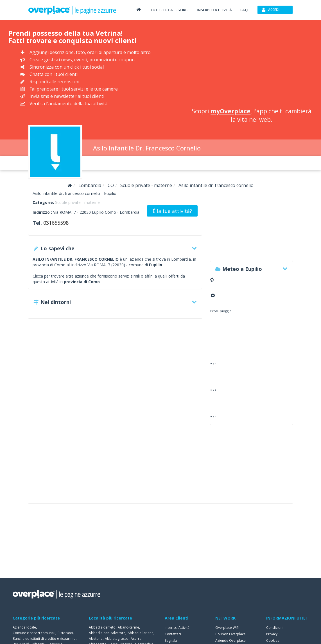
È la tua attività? (172, 211)
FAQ (244, 10)
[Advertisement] (252, 65)
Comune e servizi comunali (34, 633)
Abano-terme (128, 627)
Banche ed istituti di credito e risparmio (44, 639)
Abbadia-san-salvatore (107, 633)
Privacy (272, 634)
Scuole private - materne (77, 202)
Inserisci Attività (177, 628)
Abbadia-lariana (141, 633)
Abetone (96, 639)
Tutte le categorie (169, 10)
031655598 (56, 223)
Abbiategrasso (117, 639)
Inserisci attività (214, 10)
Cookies (273, 640)
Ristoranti (65, 633)
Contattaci (173, 634)
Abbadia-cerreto (102, 627)
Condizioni (275, 628)
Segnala (171, 640)
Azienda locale (24, 627)
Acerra (136, 639)
